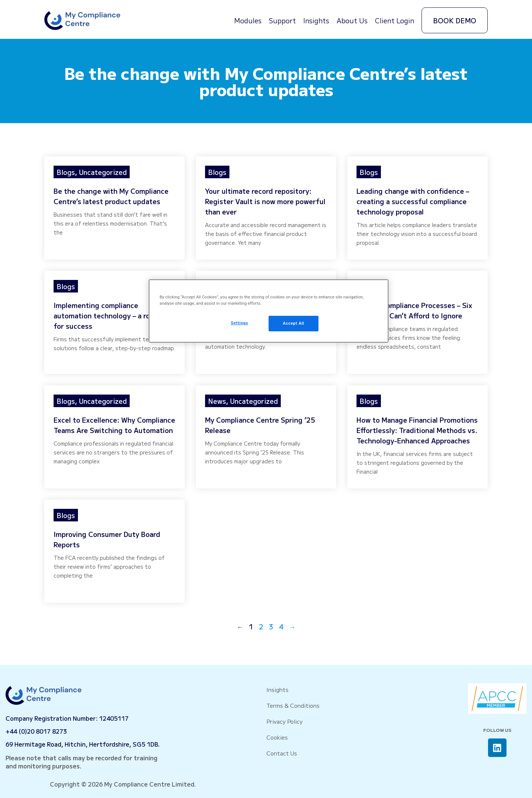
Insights (316, 20)
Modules (248, 20)
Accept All (294, 323)
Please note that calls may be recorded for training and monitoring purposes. (81, 762)
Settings (240, 323)
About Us (352, 20)
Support (282, 20)
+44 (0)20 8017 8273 (36, 731)
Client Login (395, 20)
